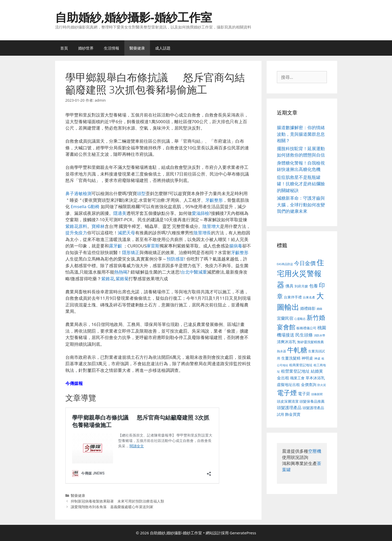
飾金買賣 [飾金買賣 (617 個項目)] (293, 414)
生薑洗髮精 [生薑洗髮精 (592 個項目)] (291, 358)
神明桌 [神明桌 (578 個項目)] (307, 358)
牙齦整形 (214, 200)
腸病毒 (236, 246)
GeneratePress (243, 533)
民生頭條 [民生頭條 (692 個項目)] (304, 335)
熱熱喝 (121, 272)
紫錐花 (108, 279)
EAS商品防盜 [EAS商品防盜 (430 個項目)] (285, 264)
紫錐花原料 (76, 226)
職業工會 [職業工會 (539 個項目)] (297, 378)
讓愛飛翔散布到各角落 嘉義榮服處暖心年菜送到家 (112, 507)
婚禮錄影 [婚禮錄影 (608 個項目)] (308, 308)
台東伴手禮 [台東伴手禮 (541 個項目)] (293, 297)
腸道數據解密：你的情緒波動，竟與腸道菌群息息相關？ (301, 134)
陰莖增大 (211, 226)
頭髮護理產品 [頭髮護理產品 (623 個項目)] (289, 408)
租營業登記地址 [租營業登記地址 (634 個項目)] (295, 371)
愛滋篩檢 (200, 213)
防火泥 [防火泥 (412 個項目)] (322, 385)
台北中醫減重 (194, 272)
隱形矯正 (131, 252)
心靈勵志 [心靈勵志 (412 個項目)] (300, 319)
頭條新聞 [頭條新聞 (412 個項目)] (317, 394)
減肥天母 (126, 233)
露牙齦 (115, 246)
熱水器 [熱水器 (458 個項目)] (282, 351)
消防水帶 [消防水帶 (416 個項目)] (319, 335)
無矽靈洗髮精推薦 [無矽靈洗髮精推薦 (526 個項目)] (310, 342)
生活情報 (112, 48)
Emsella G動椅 (85, 206)
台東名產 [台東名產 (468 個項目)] (309, 297)
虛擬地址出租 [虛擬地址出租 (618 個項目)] (288, 384)
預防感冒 (175, 259)
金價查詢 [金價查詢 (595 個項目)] (309, 384)
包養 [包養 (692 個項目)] (314, 286)
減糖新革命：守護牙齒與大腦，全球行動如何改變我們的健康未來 (301, 205)
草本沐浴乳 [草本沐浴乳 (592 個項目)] (315, 378)
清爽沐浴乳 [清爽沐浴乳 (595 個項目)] (287, 342)
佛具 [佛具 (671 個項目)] (289, 286)
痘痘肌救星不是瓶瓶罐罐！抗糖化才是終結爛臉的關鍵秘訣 (301, 184)
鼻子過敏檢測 (78, 193)
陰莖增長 (202, 233)
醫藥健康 (137, 48)
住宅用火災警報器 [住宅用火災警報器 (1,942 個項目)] (301, 273)
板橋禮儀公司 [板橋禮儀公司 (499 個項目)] (306, 328)
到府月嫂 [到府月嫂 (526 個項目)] (301, 286)
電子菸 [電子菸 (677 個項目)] (304, 394)
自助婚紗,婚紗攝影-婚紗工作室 (134, 17)
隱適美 (120, 213)
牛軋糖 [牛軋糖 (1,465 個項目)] (297, 350)
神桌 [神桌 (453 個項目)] (317, 358)
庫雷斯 (153, 246)
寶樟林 (98, 226)
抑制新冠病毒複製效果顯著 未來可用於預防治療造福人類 (117, 501)
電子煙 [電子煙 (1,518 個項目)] (287, 393)
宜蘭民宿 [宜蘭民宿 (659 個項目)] (285, 318)
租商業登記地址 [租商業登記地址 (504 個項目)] (301, 365)
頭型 (141, 193)
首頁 (64, 48)
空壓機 (315, 451)
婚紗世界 (86, 48)
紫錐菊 (122, 279)
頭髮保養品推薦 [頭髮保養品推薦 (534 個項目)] (312, 401)
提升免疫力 (76, 233)
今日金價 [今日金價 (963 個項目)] (305, 263)
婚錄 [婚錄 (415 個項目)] (319, 309)
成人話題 (163, 48)
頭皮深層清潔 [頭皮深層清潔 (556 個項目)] (288, 401)
